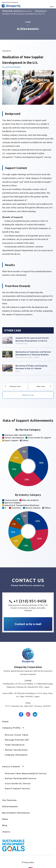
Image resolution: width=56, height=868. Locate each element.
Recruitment (16, 813)
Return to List (28, 395)
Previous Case (15, 386)
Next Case (41, 386)
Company (11, 728)
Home (5, 721)
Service (11, 766)
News (5, 819)
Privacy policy (28, 862)
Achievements (10, 806)
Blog (5, 825)
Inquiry (6, 832)
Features (9, 800)
